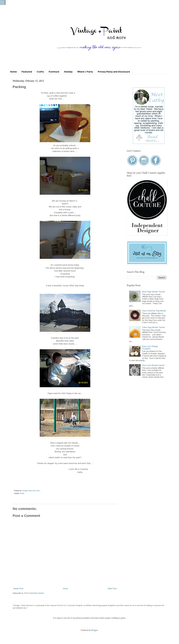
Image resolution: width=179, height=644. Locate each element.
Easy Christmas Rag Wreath (154, 311)
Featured (27, 72)
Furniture (54, 72)
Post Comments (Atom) (34, 593)
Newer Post (18, 589)
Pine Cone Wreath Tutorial (153, 365)
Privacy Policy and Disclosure (114, 72)
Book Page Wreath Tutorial (153, 292)
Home (13, 72)
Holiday (68, 72)
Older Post (112, 589)
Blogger (94, 630)
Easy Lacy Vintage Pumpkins (150, 347)
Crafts (40, 72)
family (22, 493)
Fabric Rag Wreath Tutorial (153, 327)
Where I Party (85, 72)
